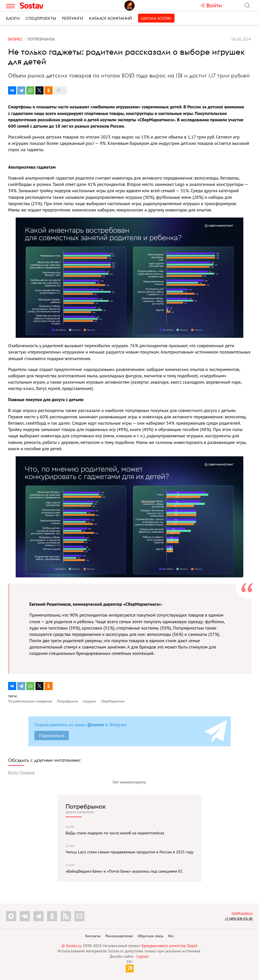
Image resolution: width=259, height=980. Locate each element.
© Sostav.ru (72, 946)
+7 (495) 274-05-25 (239, 919)
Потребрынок (86, 806)
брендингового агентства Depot (169, 946)
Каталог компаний (111, 18)
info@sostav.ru (242, 913)
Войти (13, 772)
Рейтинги (72, 18)
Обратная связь (151, 936)
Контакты (93, 936)
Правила (27, 772)
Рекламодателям (119, 936)
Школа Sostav (156, 18)
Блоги (13, 18)
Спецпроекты (41, 18)
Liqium (143, 956)
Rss (171, 936)
